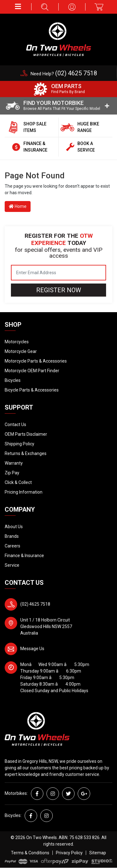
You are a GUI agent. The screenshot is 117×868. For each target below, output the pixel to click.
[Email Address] (58, 273)
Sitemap (98, 853)
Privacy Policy (69, 853)
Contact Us (15, 425)
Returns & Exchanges (26, 453)
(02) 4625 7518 (35, 604)
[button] (18, 7)
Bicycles (13, 380)
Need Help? (64, 74)
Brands (12, 536)
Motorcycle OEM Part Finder (32, 371)
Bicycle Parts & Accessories (32, 390)
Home (18, 206)
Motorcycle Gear (21, 351)
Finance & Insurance (24, 556)
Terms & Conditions (30, 853)
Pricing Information (24, 492)
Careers (12, 546)
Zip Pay (12, 473)
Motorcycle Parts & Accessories (36, 361)
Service (12, 565)
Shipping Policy (19, 444)
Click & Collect (18, 482)
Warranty (14, 463)
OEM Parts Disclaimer (26, 434)
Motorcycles (17, 342)
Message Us (32, 649)
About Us (14, 527)
